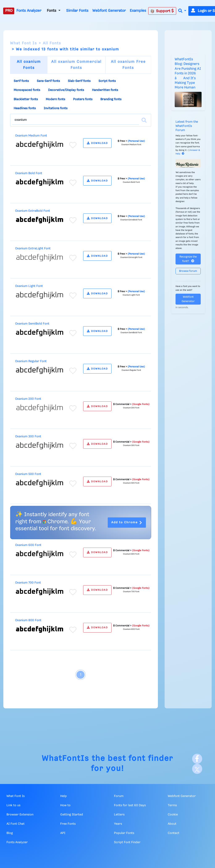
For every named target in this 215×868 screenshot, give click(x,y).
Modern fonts (55, 99)
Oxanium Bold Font (29, 173)
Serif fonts (21, 81)
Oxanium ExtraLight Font (33, 249)
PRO (9, 11)
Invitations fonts (56, 108)
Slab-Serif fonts (79, 81)
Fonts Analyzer (29, 11)
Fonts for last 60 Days (130, 805)
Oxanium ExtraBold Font (33, 211)
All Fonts (52, 43)
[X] (197, 769)
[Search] (144, 120)
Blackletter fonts (26, 99)
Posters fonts (83, 99)
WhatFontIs (66, 759)
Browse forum (188, 271)
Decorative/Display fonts (66, 90)
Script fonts (107, 81)
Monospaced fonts (27, 90)
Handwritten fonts (105, 90)
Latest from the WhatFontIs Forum (187, 126)
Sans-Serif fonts (48, 81)
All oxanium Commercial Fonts (76, 65)
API (63, 833)
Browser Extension (20, 815)
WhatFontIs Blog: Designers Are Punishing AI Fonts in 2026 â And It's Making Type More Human (188, 73)
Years (118, 824)
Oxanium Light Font (29, 286)
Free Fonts (68, 824)
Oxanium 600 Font (28, 545)
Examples (138, 11)
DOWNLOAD (97, 143)
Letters (119, 815)
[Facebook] (197, 759)
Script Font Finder (127, 842)
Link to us (13, 805)
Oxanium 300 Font (28, 437)
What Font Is (24, 43)
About (172, 824)
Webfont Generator (109, 11)
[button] (182, 11)
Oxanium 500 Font (28, 474)
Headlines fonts (25, 108)
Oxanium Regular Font (31, 361)
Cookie (173, 815)
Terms (172, 805)
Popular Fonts (124, 833)
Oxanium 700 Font (28, 583)
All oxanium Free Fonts (128, 65)
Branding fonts (111, 99)
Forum (119, 796)
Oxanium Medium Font (31, 136)
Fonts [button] (52, 11)
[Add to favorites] (73, 145)
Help (64, 796)
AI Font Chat (16, 824)
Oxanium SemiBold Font (32, 324)
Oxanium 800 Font (28, 620)
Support (162, 11)
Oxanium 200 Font (28, 399)
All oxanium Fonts (29, 65)
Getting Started (72, 815)
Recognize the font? (188, 259)
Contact (174, 833)
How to (65, 805)
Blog (10, 833)
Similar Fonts (77, 11)
